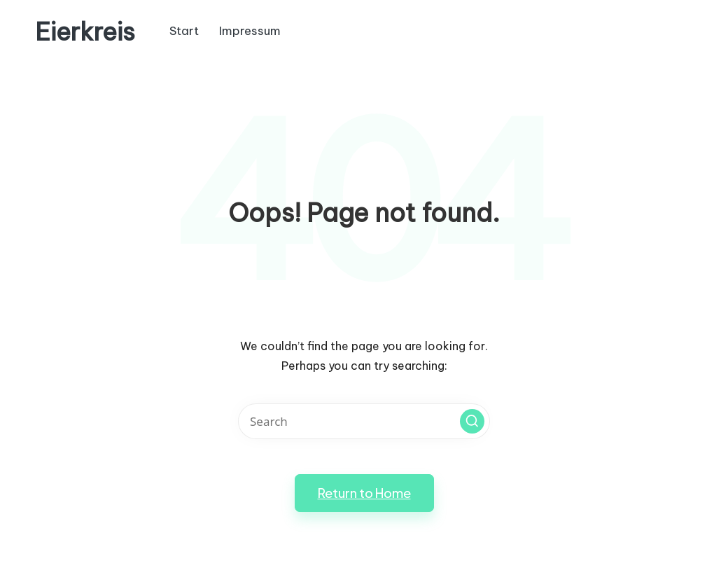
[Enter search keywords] (364, 421)
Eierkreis (85, 32)
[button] (472, 421)
